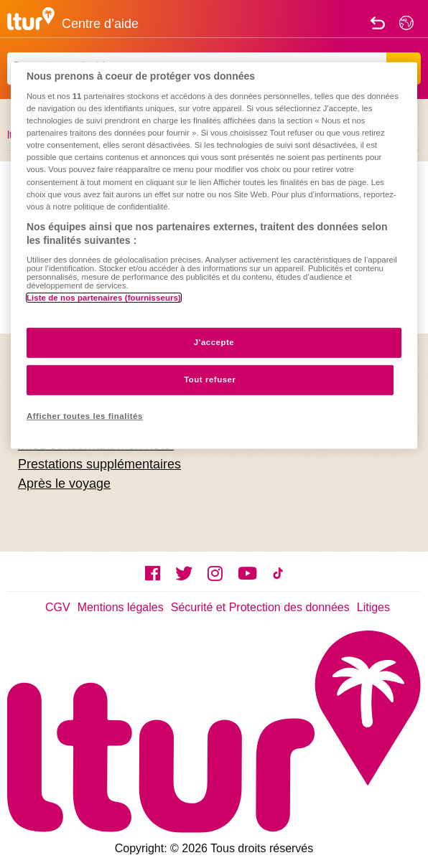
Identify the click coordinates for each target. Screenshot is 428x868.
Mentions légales (121, 607)
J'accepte (214, 342)
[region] (214, 255)
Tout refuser (210, 379)
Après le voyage (64, 483)
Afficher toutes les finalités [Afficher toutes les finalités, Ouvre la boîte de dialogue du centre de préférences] (85, 416)
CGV (58, 607)
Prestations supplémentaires (99, 464)
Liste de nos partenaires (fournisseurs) (104, 298)
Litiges (373, 607)
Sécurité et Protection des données (260, 607)
